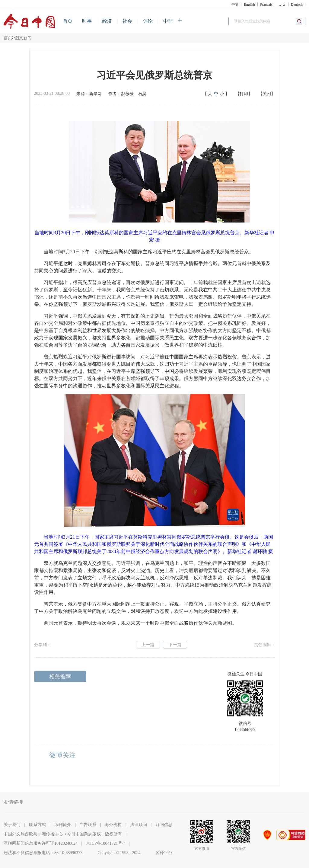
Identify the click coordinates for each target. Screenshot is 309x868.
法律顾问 (139, 825)
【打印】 (244, 94)
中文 (235, 5)
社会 (127, 21)
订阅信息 (164, 825)
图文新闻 (23, 38)
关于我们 (12, 825)
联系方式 (37, 825)
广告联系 (88, 825)
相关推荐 (60, 677)
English (249, 5)
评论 (148, 21)
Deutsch (297, 5)
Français (266, 5)
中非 (168, 21)
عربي (282, 5)
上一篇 (148, 645)
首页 (68, 21)
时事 (87, 21)
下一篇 (175, 645)
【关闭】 (267, 94)
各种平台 (164, 853)
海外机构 (113, 825)
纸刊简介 (63, 825)
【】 (216, 94)
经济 (107, 21)
